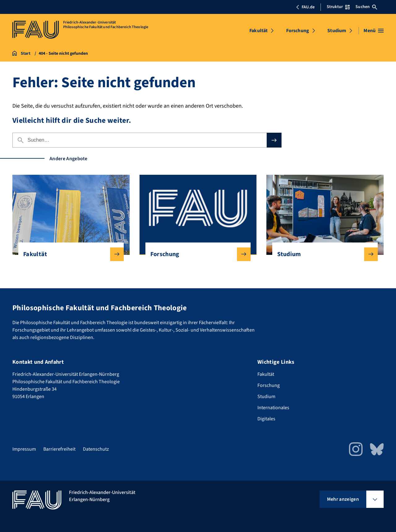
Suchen (366, 7)
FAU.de (305, 7)
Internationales (273, 408)
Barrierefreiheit (59, 449)
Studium (337, 31)
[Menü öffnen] (374, 31)
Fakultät (258, 31)
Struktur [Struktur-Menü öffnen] (338, 7)
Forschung (298, 31)
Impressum (24, 449)
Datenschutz (96, 449)
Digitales (266, 419)
